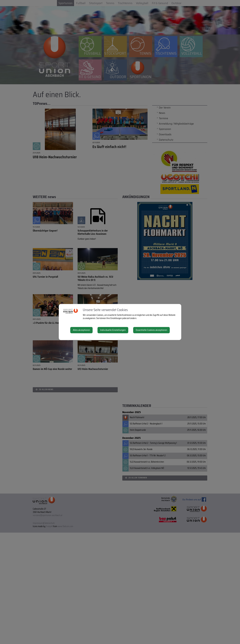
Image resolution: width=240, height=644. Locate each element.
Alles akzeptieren (81, 330)
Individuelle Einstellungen (113, 330)
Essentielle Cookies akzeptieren (151, 330)
